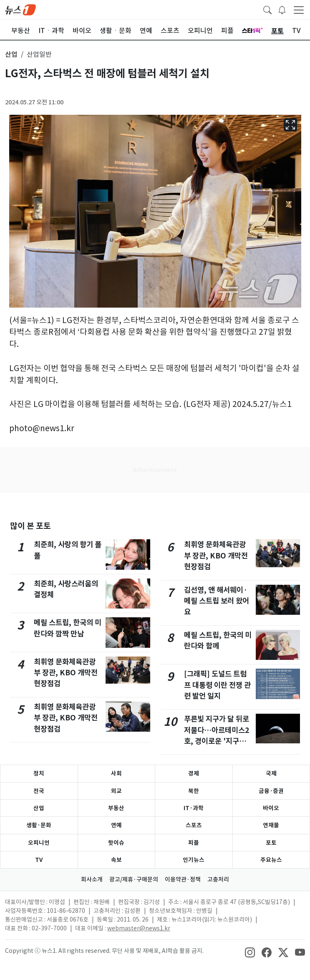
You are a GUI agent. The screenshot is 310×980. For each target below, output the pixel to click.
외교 (116, 791)
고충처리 (218, 879)
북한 (194, 791)
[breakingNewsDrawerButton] (282, 9)
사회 (116, 773)
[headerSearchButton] (267, 9)
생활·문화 (39, 825)
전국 (39, 791)
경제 (194, 773)
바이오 (271, 808)
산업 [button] (11, 54)
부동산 (116, 808)
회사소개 (92, 879)
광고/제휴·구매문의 (134, 879)
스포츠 (194, 825)
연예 (116, 825)
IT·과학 (194, 808)
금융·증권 (271, 791)
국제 (271, 773)
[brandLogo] (20, 9)
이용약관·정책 (183, 879)
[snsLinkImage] (250, 952)
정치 (39, 773)
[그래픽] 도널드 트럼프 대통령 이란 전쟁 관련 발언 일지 (217, 685)
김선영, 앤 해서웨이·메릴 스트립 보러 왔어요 (217, 601)
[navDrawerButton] (299, 10)
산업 (39, 808)
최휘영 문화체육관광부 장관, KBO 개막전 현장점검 (66, 673)
